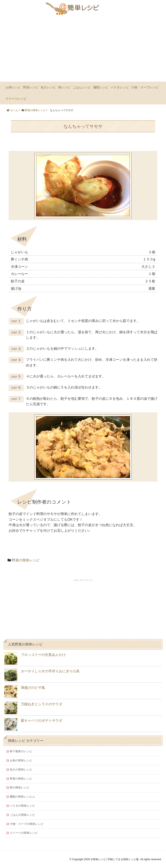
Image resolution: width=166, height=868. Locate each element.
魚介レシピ (48, 87)
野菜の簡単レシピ (26, 560)
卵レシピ (64, 87)
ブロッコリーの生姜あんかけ (35, 658)
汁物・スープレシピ (145, 87)
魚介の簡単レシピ (21, 770)
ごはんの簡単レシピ (22, 815)
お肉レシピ (13, 87)
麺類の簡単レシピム (22, 797)
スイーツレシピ (16, 99)
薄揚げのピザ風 (25, 691)
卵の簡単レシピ (20, 788)
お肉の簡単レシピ (21, 760)
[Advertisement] (83, 49)
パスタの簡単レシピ (22, 806)
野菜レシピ (31, 87)
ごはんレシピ (82, 87)
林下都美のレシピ (21, 751)
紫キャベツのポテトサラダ (33, 724)
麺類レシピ (101, 87)
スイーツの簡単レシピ (24, 833)
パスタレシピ (120, 87)
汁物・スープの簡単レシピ (27, 824)
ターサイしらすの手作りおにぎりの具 (42, 675)
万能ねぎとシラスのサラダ (33, 708)
